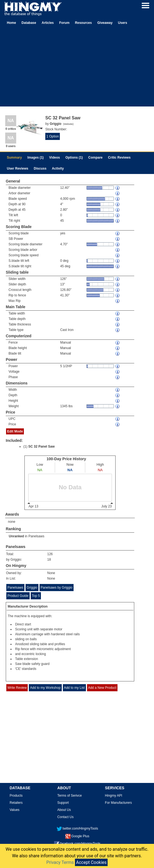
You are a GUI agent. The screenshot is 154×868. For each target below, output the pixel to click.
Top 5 (36, 596)
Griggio (32, 588)
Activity (58, 168)
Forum (64, 23)
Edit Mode (15, 431)
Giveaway (105, 23)
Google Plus (77, 836)
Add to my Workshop (45, 688)
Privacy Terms (60, 862)
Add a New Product (102, 688)
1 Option (53, 136)
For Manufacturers (118, 803)
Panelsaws (36, 536)
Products (16, 796)
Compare (96, 158)
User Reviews (18, 168)
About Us (64, 810)
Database (29, 23)
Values (15, 810)
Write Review (17, 688)
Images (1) (36, 158)
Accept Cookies (91, 862)
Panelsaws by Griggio (57, 588)
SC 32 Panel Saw (41, 446)
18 (49, 560)
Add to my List (74, 688)
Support (63, 803)
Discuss (40, 168)
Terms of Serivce (70, 796)
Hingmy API (114, 796)
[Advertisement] (77, 68)
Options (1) (74, 158)
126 (50, 554)
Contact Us (65, 817)
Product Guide (18, 596)
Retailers (16, 803)
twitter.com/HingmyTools (77, 828)
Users (123, 23)
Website (68, 124)
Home (11, 23)
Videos (54, 158)
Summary (14, 158)
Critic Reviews (119, 158)
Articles (48, 23)
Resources (83, 23)
